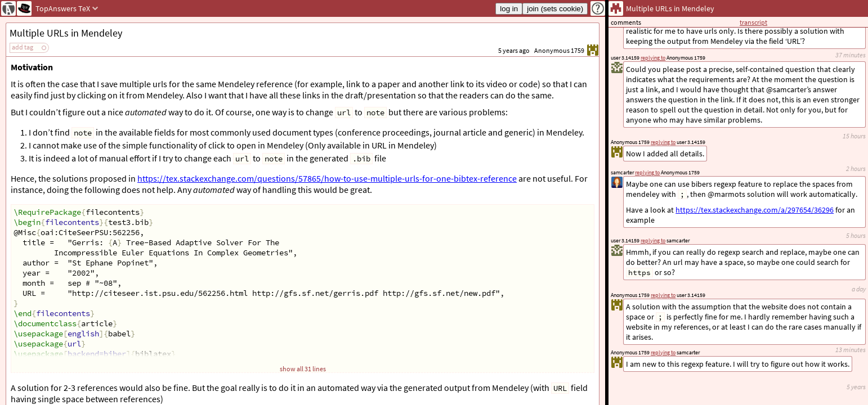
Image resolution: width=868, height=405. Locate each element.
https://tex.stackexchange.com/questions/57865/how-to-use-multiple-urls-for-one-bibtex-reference (327, 178)
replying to (663, 352)
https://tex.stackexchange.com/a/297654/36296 (755, 210)
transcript (753, 22)
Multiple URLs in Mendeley (66, 33)
